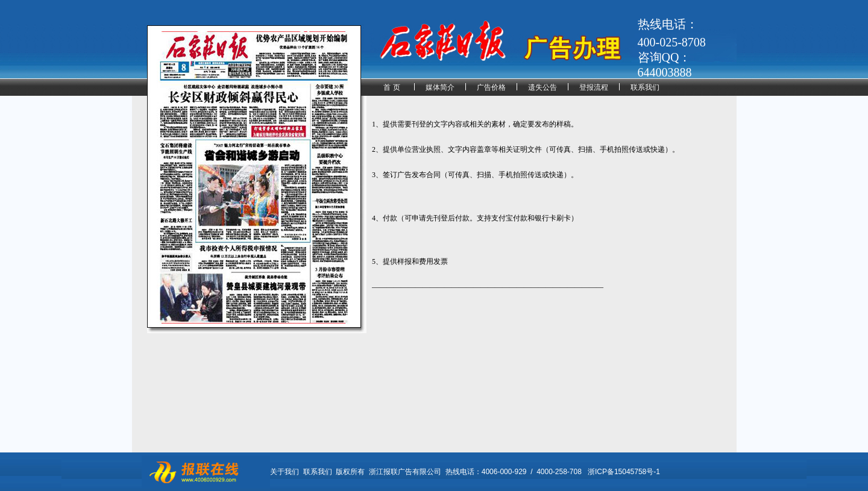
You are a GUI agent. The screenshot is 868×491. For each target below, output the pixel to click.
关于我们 (285, 472)
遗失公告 (542, 87)
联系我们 (645, 87)
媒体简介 (440, 87)
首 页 (392, 87)
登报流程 (594, 87)
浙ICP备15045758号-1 (624, 472)
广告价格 (491, 87)
